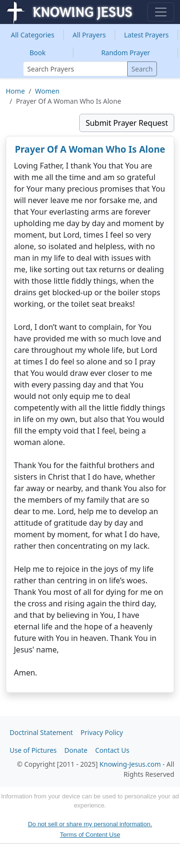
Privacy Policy (102, 732)
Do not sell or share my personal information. (90, 824)
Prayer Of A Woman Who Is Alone (90, 149)
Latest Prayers (147, 35)
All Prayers (89, 35)
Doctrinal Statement (41, 732)
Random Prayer (126, 53)
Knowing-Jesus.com (130, 764)
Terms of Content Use (90, 835)
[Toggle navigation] (161, 12)
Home (15, 91)
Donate (76, 750)
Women (47, 91)
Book (37, 53)
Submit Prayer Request (127, 123)
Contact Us (112, 750)
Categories (33, 35)
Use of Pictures (33, 750)
